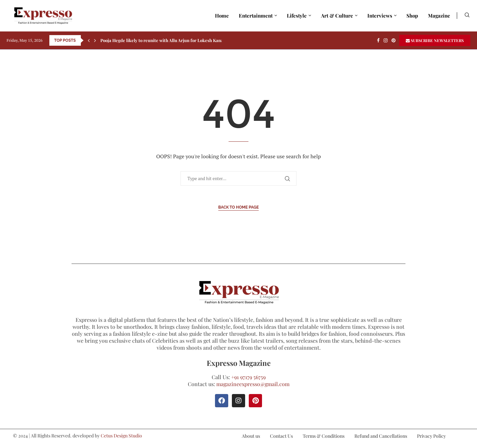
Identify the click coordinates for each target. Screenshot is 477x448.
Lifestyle (297, 16)
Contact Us (281, 436)
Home (222, 16)
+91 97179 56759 (248, 377)
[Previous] (89, 40)
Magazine (439, 16)
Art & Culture (337, 16)
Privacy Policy (431, 436)
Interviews (380, 16)
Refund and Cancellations (381, 436)
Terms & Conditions (324, 436)
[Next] (95, 40)
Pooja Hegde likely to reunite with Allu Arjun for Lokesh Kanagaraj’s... (170, 40)
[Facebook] (378, 40)
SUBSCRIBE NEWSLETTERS (435, 40)
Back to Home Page (239, 207)
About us (251, 436)
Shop (412, 16)
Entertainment (256, 16)
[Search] (467, 16)
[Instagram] (386, 40)
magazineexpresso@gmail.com (253, 384)
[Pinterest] (394, 40)
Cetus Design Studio (121, 436)
